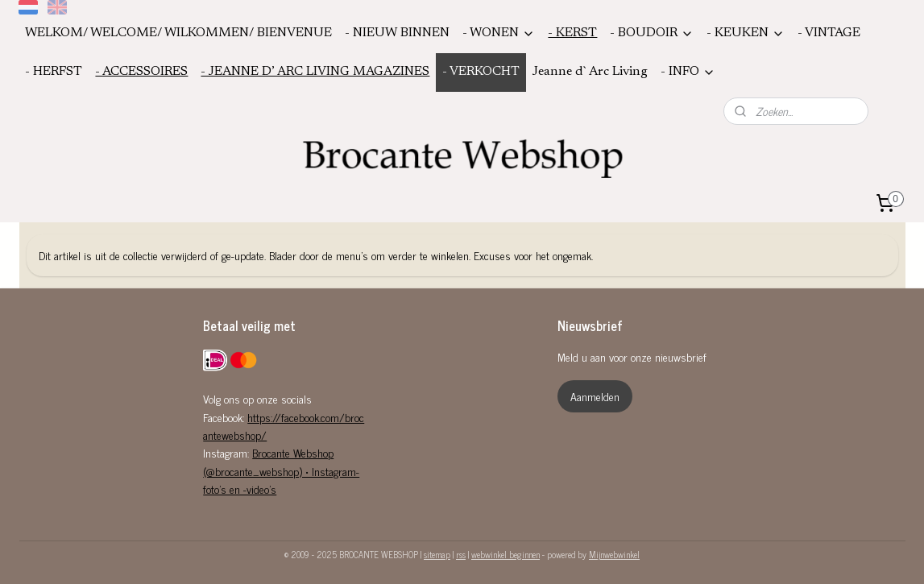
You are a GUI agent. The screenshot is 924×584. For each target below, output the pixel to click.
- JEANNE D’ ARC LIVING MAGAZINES (315, 72)
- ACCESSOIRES (141, 72)
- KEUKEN (746, 33)
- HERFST (54, 72)
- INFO (688, 72)
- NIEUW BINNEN (397, 33)
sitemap (437, 554)
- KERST (572, 33)
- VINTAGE (829, 33)
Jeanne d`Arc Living (590, 72)
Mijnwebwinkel (614, 554)
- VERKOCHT (481, 72)
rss (461, 554)
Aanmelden (595, 396)
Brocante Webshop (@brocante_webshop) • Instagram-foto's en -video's (281, 470)
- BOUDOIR (652, 33)
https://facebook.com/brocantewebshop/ (284, 426)
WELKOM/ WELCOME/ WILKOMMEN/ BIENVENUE (178, 33)
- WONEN (499, 33)
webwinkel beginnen (506, 554)
